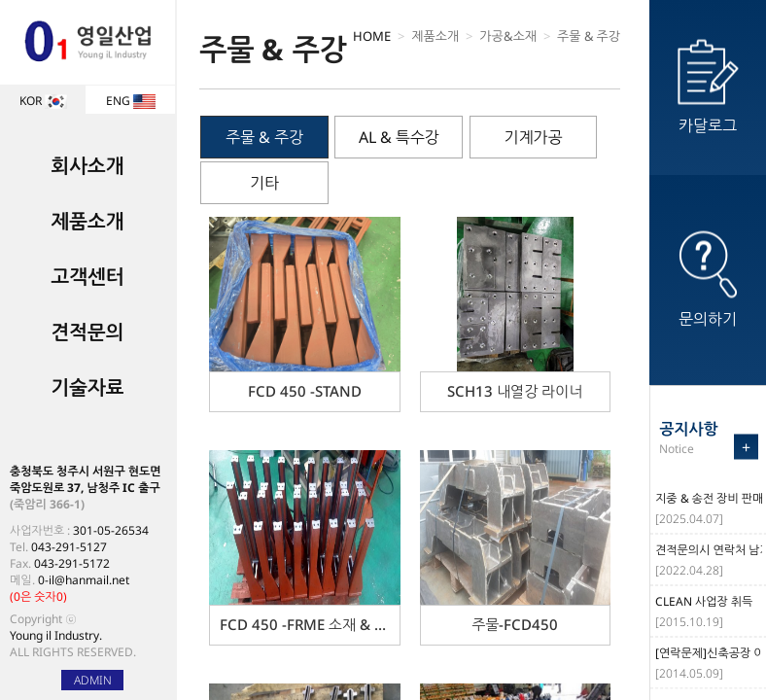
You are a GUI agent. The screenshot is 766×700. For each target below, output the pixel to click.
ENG (131, 101)
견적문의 (87, 332)
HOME (372, 36)
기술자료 (87, 387)
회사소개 (87, 166)
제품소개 (87, 221)
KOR (43, 101)
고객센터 (87, 277)
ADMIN (93, 680)
